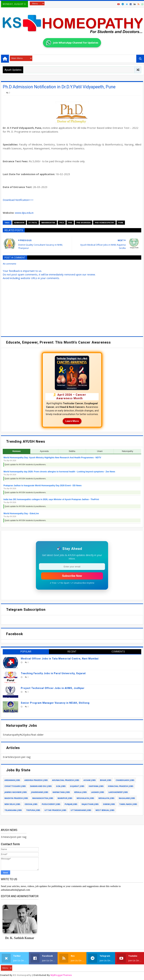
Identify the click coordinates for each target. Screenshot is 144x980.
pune (121, 223)
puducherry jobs (51, 804)
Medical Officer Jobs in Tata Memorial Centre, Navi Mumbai (60, 659)
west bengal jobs (105, 810)
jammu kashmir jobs (16, 792)
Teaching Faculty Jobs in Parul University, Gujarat (53, 673)
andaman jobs (12, 780)
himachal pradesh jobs (121, 786)
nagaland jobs (127, 798)
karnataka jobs (61, 792)
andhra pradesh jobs (36, 780)
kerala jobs (81, 792)
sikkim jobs (109, 804)
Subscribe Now (72, 576)
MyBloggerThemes (61, 975)
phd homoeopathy (104, 223)
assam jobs (90, 780)
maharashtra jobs (43, 798)
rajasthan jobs (90, 804)
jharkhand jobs (40, 792)
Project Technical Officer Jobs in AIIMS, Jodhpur (53, 688)
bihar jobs (106, 780)
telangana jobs (13, 810)
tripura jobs (33, 810)
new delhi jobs (12, 804)
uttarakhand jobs (81, 810)
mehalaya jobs (106, 798)
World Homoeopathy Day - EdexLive (21, 513)
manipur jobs (65, 798)
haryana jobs (96, 786)
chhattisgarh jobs (15, 786)
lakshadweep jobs (118, 792)
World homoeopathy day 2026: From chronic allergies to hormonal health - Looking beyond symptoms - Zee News (59, 472)
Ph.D (62, 223)
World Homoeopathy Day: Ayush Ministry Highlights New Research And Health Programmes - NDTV (52, 458)
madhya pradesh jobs (16, 798)
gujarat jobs (77, 786)
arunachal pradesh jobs (66, 780)
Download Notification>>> (18, 200)
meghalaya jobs (85, 798)
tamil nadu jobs (128, 804)
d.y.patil (33, 223)
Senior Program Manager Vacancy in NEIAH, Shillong (55, 703)
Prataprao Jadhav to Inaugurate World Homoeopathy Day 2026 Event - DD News (43, 486)
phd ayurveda (84, 223)
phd (70, 223)
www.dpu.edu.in (24, 213)
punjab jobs (71, 804)
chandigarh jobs (125, 780)
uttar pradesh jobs (55, 810)
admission (19, 223)
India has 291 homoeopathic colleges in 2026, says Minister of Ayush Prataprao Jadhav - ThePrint (51, 499)
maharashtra (48, 223)
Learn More (72, 421)
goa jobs (61, 786)
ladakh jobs (98, 792)
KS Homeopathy (22, 975)
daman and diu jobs (41, 786)
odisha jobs (31, 804)
